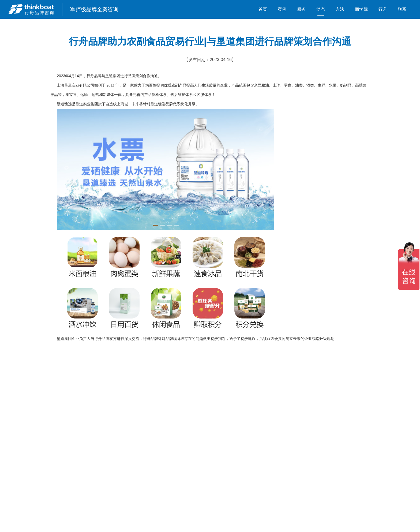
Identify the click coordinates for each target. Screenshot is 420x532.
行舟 (383, 9)
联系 (402, 9)
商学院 (361, 9)
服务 (301, 9)
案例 (282, 9)
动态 (321, 9)
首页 (263, 9)
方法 (340, 9)
